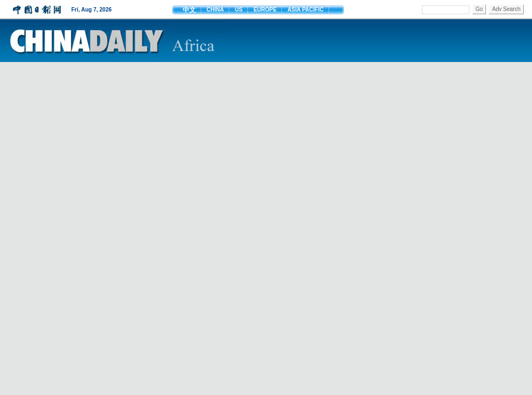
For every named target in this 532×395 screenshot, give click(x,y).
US (239, 10)
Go (479, 9)
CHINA (216, 10)
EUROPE (265, 10)
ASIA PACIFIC (305, 10)
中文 (189, 10)
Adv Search (506, 9)
